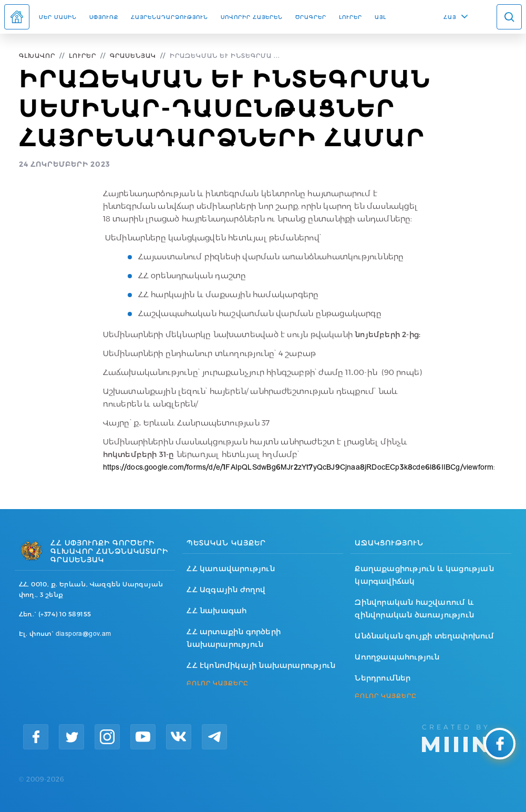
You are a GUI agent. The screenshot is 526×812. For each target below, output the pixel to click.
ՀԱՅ (450, 17)
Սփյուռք (104, 17)
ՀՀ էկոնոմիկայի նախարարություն (261, 665)
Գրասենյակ (133, 55)
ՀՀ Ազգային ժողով (226, 590)
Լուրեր (350, 17)
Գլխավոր (37, 55)
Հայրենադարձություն (169, 17)
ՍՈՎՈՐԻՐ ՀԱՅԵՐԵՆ (252, 17)
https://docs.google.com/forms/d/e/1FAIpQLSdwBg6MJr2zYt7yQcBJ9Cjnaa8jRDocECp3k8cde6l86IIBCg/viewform (298, 467)
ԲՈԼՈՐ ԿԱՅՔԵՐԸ (218, 683)
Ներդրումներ (383, 678)
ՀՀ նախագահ (216, 611)
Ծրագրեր (311, 17)
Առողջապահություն (397, 657)
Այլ (380, 17)
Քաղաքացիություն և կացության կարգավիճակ (424, 575)
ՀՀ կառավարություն (230, 569)
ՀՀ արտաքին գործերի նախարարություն (234, 638)
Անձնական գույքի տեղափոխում (424, 636)
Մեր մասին (58, 17)
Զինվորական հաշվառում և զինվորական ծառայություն (414, 608)
